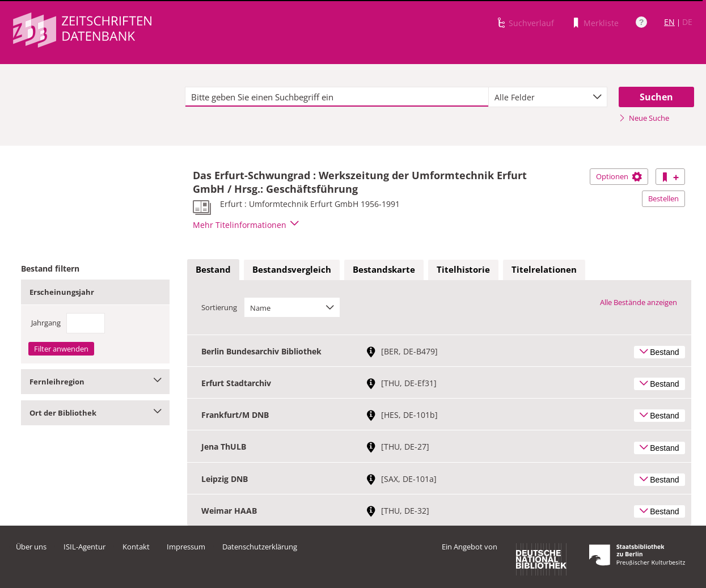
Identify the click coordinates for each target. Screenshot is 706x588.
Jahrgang (46, 323)
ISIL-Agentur (84, 547)
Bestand (213, 269)
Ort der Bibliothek (96, 413)
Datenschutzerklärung (260, 547)
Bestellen (663, 198)
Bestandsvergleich (292, 269)
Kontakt (136, 547)
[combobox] (548, 97)
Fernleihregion (96, 382)
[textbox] (337, 97)
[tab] (213, 270)
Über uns (31, 547)
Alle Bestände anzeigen (639, 302)
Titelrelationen (544, 269)
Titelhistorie (463, 269)
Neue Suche (644, 118)
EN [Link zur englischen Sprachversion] (669, 22)
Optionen (619, 176)
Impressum (186, 547)
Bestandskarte (384, 269)
